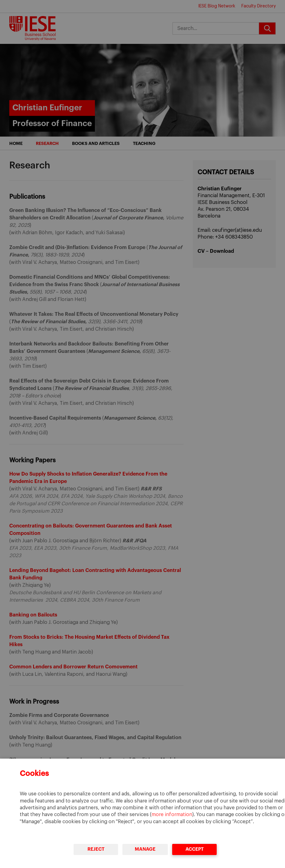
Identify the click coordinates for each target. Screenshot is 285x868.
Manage (145, 849)
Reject (96, 849)
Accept (194, 849)
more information (172, 815)
